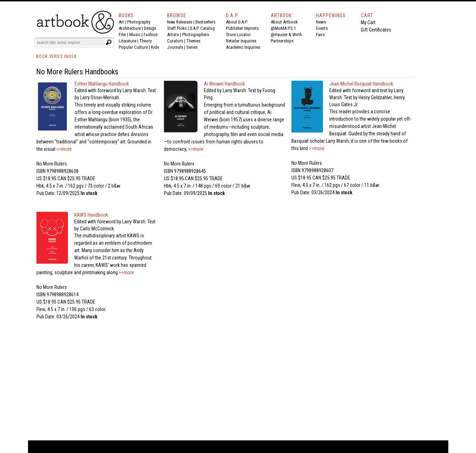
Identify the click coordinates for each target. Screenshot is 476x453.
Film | (124, 35)
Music (135, 35)
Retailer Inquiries (241, 41)
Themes (193, 41)
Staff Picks (177, 28)
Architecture (130, 28)
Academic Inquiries (243, 47)
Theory (146, 41)
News (321, 22)
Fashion (151, 35)
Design (150, 28)
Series (192, 47)
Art (121, 22)
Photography (139, 22)
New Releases (180, 22)
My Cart (368, 22)
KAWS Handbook (91, 215)
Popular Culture (133, 47)
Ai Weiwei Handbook (224, 84)
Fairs (320, 35)
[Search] (70, 42)
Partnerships (282, 41)
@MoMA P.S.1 (283, 28)
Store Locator (238, 35)
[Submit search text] (109, 42)
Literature (127, 41)
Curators (175, 41)
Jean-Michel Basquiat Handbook (361, 84)
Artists (173, 35)
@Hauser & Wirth (286, 35)
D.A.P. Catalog (202, 28)
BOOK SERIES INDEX (56, 56)
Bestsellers (205, 22)
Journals (175, 47)
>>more (64, 149)
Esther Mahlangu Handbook (102, 84)
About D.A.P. (237, 22)
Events (322, 28)
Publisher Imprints (242, 28)
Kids (155, 47)
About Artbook (284, 22)
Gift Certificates (376, 30)
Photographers (196, 35)
